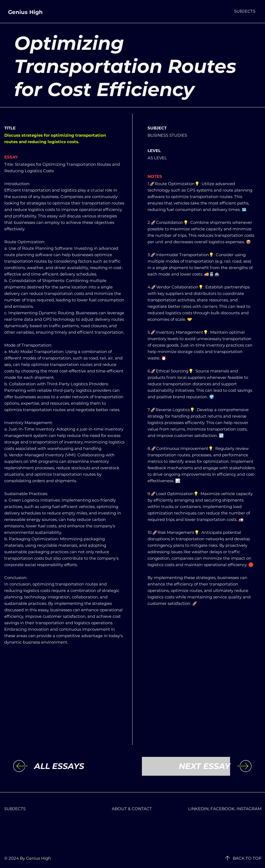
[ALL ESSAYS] (78, 766)
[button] (245, 11)
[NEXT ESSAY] (186, 766)
